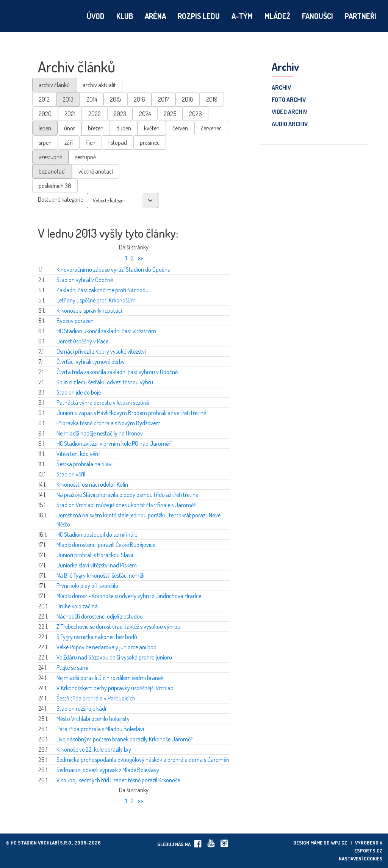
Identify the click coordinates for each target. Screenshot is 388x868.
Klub (125, 16)
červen (180, 128)
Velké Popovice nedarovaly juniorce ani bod (106, 647)
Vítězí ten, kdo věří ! (78, 454)
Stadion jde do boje (79, 392)
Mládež (277, 16)
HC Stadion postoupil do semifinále (97, 534)
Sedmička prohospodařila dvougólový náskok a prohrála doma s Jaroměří (143, 760)
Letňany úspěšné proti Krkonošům (96, 300)
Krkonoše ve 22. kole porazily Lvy (94, 749)
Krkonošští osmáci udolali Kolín (92, 484)
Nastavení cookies (361, 859)
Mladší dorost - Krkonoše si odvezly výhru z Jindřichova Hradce (129, 596)
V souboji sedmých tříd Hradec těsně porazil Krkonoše (118, 780)
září (69, 143)
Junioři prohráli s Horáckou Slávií (95, 555)
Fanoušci (318, 16)
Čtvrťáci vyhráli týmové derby (91, 362)
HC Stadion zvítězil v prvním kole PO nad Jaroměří (114, 443)
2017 (163, 99)
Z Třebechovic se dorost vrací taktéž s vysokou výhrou (118, 627)
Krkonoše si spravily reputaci (89, 310)
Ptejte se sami (72, 667)
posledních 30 (55, 186)
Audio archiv (290, 124)
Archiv (281, 88)
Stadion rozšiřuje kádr (82, 708)
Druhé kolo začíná (77, 606)
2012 (44, 99)
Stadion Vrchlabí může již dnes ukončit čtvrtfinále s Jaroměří (127, 505)
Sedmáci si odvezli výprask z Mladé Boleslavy (108, 770)
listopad (118, 143)
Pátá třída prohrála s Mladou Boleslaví (100, 729)
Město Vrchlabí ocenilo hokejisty (93, 719)
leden (45, 128)
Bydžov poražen (75, 321)
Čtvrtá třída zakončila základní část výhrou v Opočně (117, 372)
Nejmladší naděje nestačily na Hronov (100, 433)
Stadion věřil (71, 474)
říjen (91, 143)
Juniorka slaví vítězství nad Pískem (97, 565)
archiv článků (54, 85)
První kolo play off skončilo (87, 586)
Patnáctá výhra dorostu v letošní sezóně (103, 403)
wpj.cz (339, 843)
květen (152, 128)
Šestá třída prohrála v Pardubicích (96, 698)
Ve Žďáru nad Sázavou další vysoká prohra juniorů (114, 657)
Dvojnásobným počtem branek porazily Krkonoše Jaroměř (124, 739)
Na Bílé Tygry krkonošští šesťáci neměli (100, 575)
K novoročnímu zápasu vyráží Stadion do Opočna (113, 269)
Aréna (155, 16)
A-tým (242, 16)
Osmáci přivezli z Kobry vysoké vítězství (101, 351)
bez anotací (52, 171)
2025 (170, 114)
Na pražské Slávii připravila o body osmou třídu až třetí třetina (128, 495)
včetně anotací (96, 171)
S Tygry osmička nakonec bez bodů (97, 637)
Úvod (96, 16)
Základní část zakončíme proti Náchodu (102, 290)
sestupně (85, 157)
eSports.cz (368, 851)
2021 (70, 114)
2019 (212, 99)
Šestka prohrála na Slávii (85, 464)
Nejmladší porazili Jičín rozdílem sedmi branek (110, 678)
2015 (115, 99)
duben (124, 128)
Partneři (361, 16)
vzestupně (50, 157)
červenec (211, 128)
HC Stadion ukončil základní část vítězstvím (106, 331)
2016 (139, 99)
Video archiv (289, 112)
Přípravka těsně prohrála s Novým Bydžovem (109, 423)
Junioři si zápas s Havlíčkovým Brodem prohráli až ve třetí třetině (131, 413)
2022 (95, 114)
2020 (45, 114)
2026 (196, 114)
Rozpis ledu (199, 16)
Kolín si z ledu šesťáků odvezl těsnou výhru (105, 382)
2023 (120, 114)
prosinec (150, 143)
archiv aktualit (99, 85)
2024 (145, 114)
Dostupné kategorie (60, 199)
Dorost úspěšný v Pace (82, 341)
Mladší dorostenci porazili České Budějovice (106, 545)
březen (96, 128)
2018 (188, 99)
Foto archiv (289, 100)
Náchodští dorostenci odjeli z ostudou (100, 616)
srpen (45, 143)
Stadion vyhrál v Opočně (85, 280)
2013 (68, 99)
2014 (92, 99)
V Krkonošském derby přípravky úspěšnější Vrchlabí (116, 688)
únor (70, 128)
